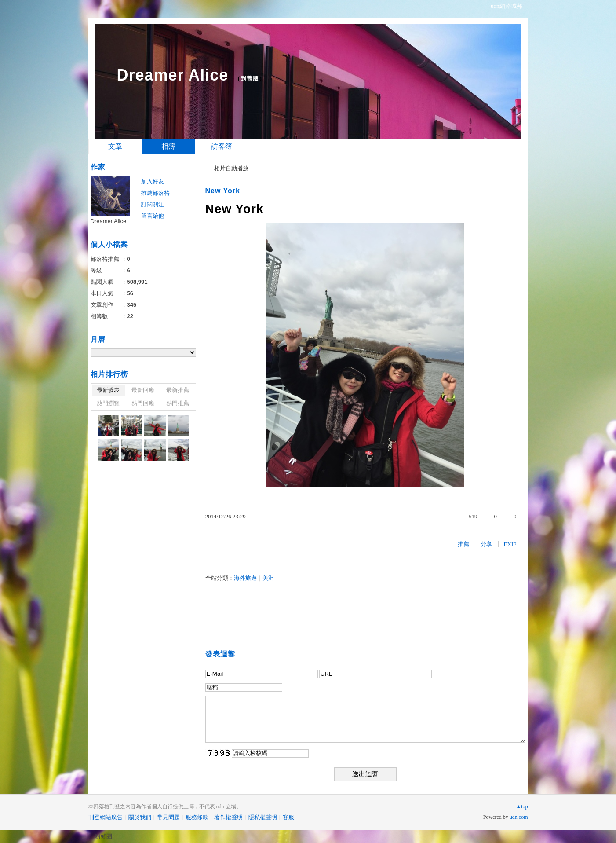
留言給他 (153, 216)
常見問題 (168, 817)
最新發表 (108, 390)
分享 (486, 544)
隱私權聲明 (263, 817)
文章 (115, 146)
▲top (522, 806)
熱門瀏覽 (108, 403)
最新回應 (143, 390)
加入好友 (153, 181)
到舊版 (250, 79)
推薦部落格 (155, 193)
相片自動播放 (231, 168)
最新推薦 (178, 390)
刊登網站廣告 (106, 817)
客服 (288, 817)
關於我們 (140, 817)
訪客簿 (222, 146)
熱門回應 (143, 403)
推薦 (463, 544)
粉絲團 (104, 836)
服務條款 (197, 817)
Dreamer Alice (173, 75)
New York (223, 191)
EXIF (510, 544)
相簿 (168, 146)
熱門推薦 (178, 403)
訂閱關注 (153, 204)
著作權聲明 (228, 817)
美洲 (268, 578)
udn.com (519, 817)
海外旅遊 (245, 578)
